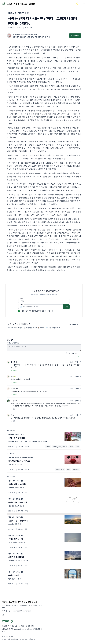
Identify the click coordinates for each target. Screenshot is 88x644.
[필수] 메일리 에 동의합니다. (37, 311)
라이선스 (33, 639)
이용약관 (32, 311)
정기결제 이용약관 (25, 639)
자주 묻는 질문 (13, 626)
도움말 (5, 626)
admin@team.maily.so (23, 629)
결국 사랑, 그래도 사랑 (18, 13)
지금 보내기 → (73, 324)
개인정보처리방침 (39, 311)
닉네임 (22, 299)
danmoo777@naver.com (22, 611)
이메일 (22, 304)
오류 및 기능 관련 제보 (26, 626)
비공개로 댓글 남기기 (75, 353)
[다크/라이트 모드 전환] (77, 4)
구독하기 (75, 36)
